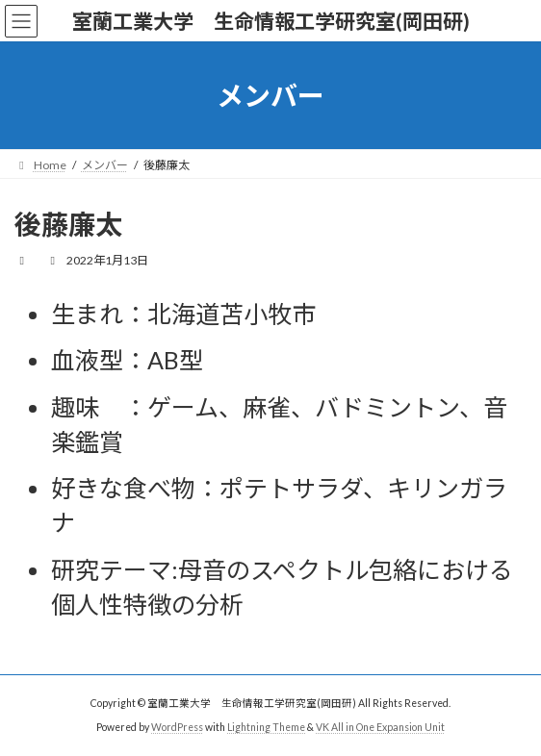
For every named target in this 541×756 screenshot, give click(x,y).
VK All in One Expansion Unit (380, 726)
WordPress (177, 726)
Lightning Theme (266, 726)
